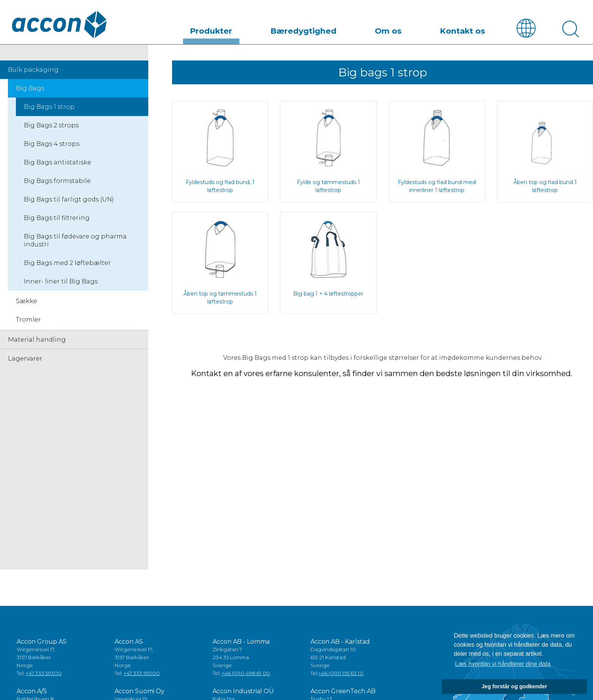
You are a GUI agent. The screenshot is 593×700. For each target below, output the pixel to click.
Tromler (28, 320)
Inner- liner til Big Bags (61, 282)
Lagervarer (25, 359)
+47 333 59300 (44, 674)
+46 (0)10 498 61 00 (246, 674)
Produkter (266, 28)
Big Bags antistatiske (57, 163)
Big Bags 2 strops (51, 126)
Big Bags (30, 89)
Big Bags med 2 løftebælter (67, 264)
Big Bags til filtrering (57, 219)
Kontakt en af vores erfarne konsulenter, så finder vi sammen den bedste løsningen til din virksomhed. (383, 374)
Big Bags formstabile (57, 182)
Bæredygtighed (342, 28)
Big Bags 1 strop (49, 108)
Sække (26, 302)
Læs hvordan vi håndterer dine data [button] (503, 664)
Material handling (37, 340)
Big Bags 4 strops (52, 145)
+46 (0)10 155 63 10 (341, 674)
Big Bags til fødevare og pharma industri (75, 241)
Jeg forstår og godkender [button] (514, 686)
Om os (411, 28)
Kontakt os (470, 28)
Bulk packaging (33, 70)
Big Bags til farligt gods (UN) (69, 200)
